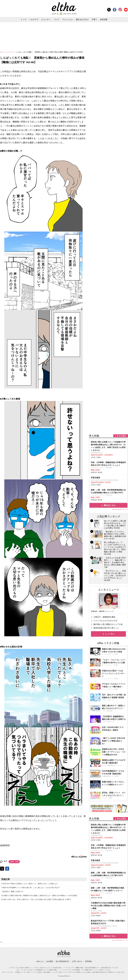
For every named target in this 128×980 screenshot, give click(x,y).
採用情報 (88, 961)
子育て (94, 19)
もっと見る (110, 634)
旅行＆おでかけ (82, 19)
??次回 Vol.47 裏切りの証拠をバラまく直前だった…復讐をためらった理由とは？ (30, 884)
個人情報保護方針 (62, 961)
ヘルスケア (34, 19)
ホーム (3, 52)
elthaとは (40, 961)
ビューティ (46, 19)
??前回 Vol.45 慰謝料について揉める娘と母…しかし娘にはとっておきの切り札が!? (30, 888)
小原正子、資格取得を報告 (104, 617)
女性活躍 (104, 19)
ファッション (68, 19)
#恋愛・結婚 (14, 862)
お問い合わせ (77, 961)
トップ (23, 19)
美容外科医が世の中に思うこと (106, 628)
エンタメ (11, 52)
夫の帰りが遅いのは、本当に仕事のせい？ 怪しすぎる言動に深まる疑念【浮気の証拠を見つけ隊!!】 (36, 899)
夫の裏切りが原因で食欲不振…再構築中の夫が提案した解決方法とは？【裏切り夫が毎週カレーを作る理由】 (40, 896)
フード (57, 19)
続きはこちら (110, 505)
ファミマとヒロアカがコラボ (105, 621)
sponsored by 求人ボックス (120, 509)
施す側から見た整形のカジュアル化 (108, 624)
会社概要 (50, 961)
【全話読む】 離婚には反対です (12, 891)
